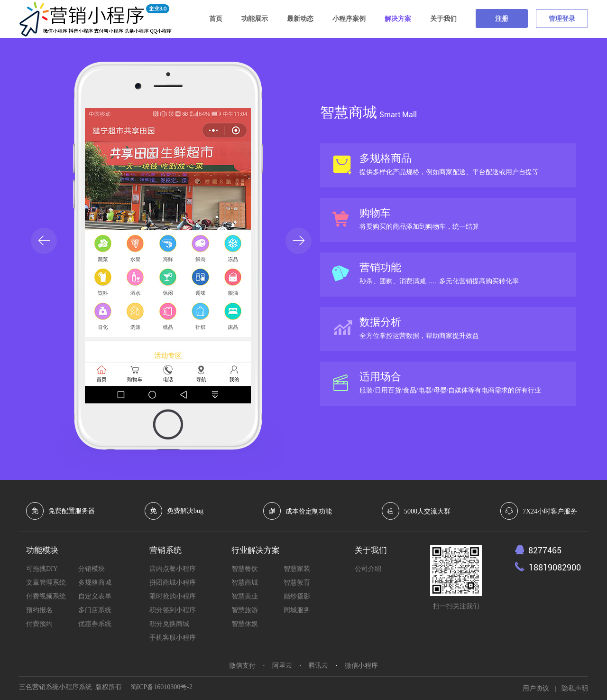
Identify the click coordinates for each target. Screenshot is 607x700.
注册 (502, 19)
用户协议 (536, 688)
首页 (216, 19)
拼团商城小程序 (173, 583)
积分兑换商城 (169, 624)
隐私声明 (575, 688)
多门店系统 (95, 610)
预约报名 (39, 610)
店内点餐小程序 (173, 569)
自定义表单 (95, 596)
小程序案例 (349, 19)
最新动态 (300, 19)
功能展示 (255, 19)
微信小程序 (361, 666)
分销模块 (92, 569)
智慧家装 (297, 569)
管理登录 (562, 19)
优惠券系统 (95, 624)
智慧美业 (245, 596)
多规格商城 (95, 583)
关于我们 (443, 19)
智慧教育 (297, 583)
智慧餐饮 (245, 569)
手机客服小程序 (173, 638)
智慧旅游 (245, 610)
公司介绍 (368, 569)
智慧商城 (245, 583)
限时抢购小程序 (173, 596)
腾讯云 (318, 666)
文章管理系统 (46, 583)
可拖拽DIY (42, 569)
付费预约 (39, 624)
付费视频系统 (46, 596)
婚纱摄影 (297, 596)
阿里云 (282, 666)
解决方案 (398, 19)
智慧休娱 (245, 624)
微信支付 (242, 666)
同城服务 (297, 610)
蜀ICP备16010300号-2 (161, 687)
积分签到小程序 (173, 610)
